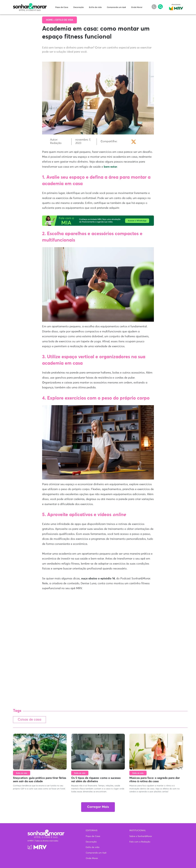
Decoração (79, 7)
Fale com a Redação (140, 842)
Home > (51, 20)
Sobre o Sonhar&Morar (141, 836)
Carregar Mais (98, 807)
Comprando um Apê (116, 7)
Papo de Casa (62, 7)
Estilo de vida (95, 7)
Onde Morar (137, 7)
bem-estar (110, 167)
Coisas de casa (30, 720)
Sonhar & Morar (30, 5)
